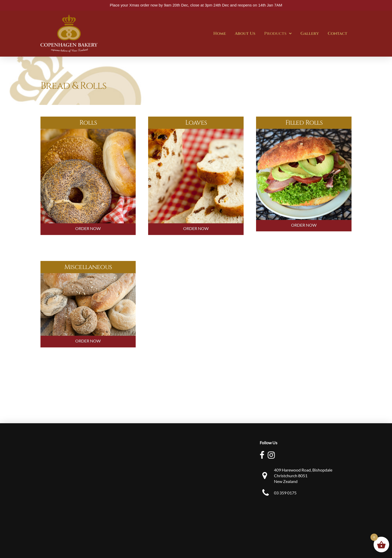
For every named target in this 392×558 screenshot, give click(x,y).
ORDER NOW (88, 228)
